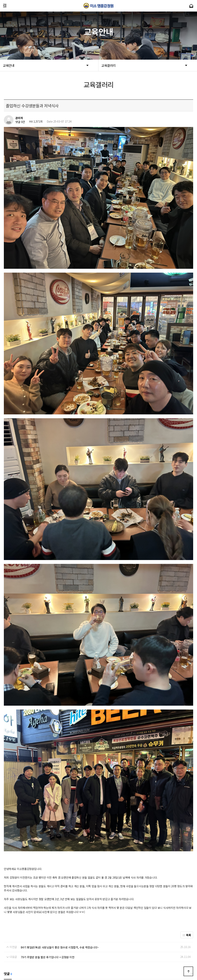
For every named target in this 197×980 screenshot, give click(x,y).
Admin (66, 937)
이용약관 (27, 937)
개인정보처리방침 (47, 937)
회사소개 (13, 937)
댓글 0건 (20, 122)
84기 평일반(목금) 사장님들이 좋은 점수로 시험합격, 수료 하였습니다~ (60, 841)
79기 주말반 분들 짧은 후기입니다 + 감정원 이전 (48, 850)
